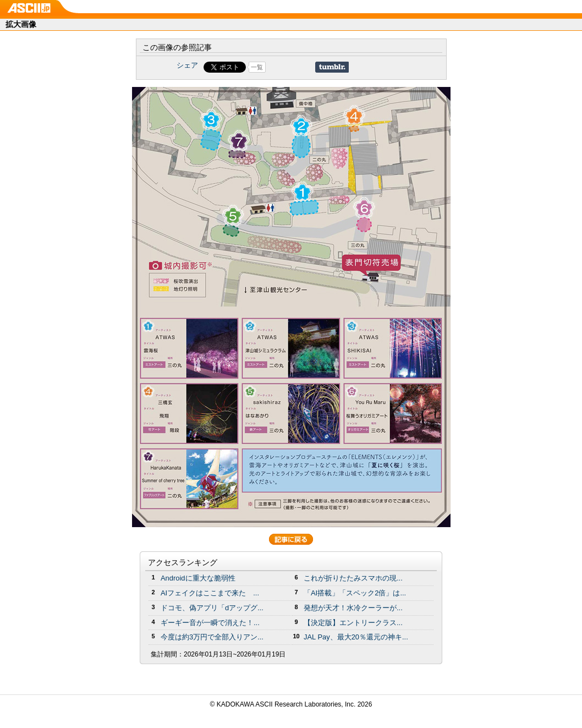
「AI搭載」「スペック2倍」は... (355, 593)
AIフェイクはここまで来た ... (210, 593)
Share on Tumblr (332, 67)
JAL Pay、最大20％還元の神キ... (356, 637)
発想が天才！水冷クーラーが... (353, 608)
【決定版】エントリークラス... (353, 623)
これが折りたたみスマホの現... (353, 578)
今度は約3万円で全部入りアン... (212, 637)
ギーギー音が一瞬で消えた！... (210, 623)
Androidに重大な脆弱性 (198, 578)
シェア (187, 65)
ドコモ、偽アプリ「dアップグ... (212, 608)
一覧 (257, 67)
